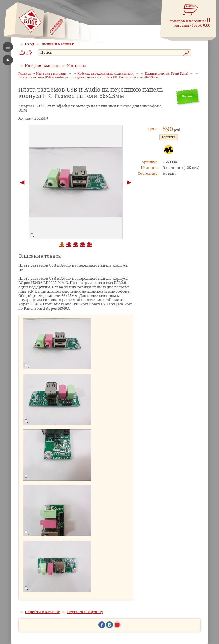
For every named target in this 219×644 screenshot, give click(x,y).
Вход (30, 44)
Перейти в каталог (42, 612)
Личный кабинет (58, 44)
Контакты (76, 66)
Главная (25, 74)
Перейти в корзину (85, 612)
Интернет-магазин (42, 66)
